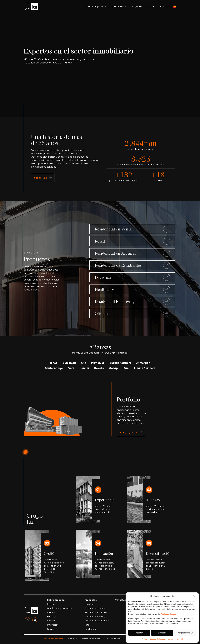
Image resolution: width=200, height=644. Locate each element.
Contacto (165, 6)
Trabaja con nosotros (53, 639)
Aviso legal (179, 639)
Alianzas (51, 612)
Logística (103, 277)
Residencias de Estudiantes (118, 265)
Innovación (53, 625)
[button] (194, 596)
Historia (51, 604)
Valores (51, 621)
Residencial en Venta (113, 229)
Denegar (162, 633)
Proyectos (137, 6)
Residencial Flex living (115, 301)
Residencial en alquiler (96, 612)
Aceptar (139, 633)
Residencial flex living (95, 617)
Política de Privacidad (165, 639)
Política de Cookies (149, 639)
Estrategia (52, 617)
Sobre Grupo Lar (97, 6)
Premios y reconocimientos (61, 608)
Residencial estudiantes (97, 621)
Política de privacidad (92, 639)
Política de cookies (115, 639)
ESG (151, 6)
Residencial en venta (95, 608)
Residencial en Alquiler (115, 253)
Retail (100, 241)
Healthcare (105, 289)
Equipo (51, 629)
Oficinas (102, 313)
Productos (119, 6)
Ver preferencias (185, 633)
